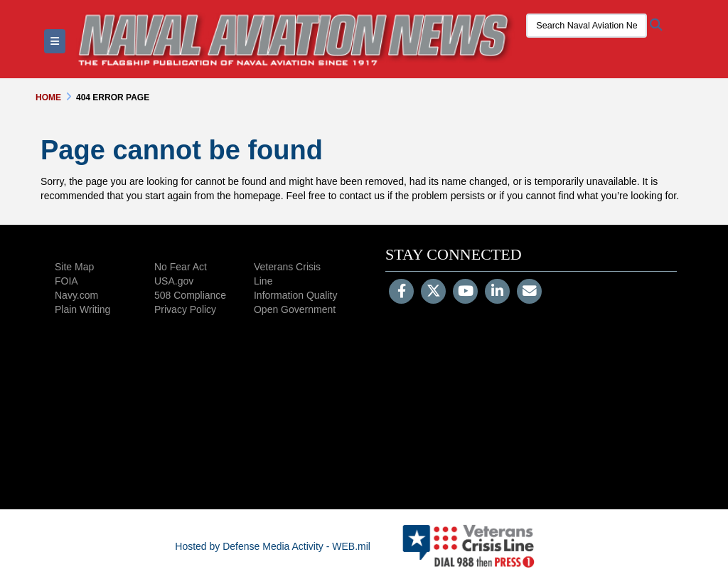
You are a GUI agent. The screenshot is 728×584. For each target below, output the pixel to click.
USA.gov (174, 281)
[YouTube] (465, 292)
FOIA (66, 281)
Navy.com (76, 295)
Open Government (295, 309)
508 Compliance (190, 295)
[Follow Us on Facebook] (401, 292)
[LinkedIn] (497, 292)
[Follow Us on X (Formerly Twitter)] (433, 292)
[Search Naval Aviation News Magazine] (587, 26)
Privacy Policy (185, 309)
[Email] (529, 292)
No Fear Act (181, 267)
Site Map (74, 267)
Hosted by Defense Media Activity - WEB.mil (273, 546)
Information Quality (296, 295)
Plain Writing (82, 309)
